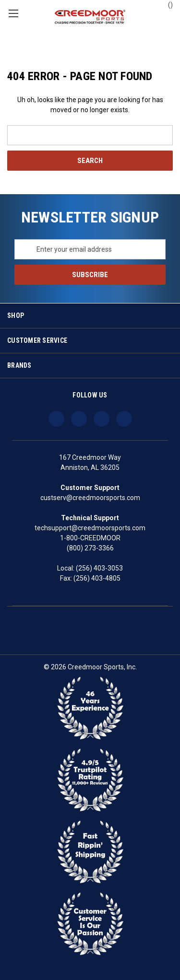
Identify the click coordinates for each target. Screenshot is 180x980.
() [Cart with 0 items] (166, 4)
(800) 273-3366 (90, 548)
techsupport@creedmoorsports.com (90, 528)
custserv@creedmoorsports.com (90, 498)
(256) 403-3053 (99, 568)
